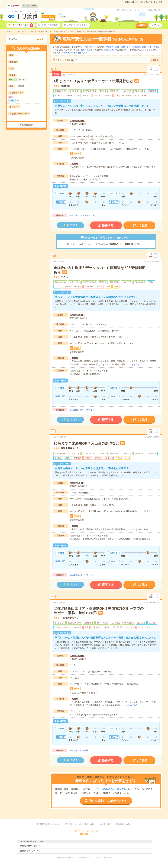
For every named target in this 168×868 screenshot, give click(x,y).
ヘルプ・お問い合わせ (123, 10)
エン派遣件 (14, 6)
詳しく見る (140, 225)
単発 (89, 50)
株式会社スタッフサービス (82, 215)
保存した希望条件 (50, 25)
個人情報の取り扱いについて (48, 824)
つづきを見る (133, 364)
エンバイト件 (30, 6)
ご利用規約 (69, 824)
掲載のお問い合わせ (155, 10)
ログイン (156, 25)
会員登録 (142, 25)
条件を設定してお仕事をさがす (108, 801)
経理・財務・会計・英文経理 (128, 47)
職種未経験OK (110, 50)
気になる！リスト (23, 25)
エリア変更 (61, 17)
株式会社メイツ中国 (79, 750)
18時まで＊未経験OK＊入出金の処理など (86, 443)
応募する (108, 225)
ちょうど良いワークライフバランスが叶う (23, 12)
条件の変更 (28, 125)
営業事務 (110, 47)
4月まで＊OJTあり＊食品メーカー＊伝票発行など (93, 81)
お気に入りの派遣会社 (77, 25)
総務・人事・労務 (150, 47)
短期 (83, 50)
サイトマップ (139, 10)
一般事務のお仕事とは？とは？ (75, 53)
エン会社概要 (106, 824)
